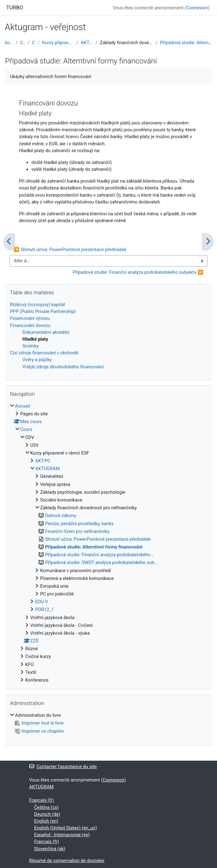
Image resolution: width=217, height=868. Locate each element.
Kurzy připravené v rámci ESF (58, 43)
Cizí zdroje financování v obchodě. (45, 353)
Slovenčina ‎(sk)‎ (50, 849)
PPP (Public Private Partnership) (43, 311)
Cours (23, 43)
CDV (34, 43)
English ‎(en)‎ (46, 821)
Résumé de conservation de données (67, 861)
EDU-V (42, 602)
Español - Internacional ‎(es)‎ (62, 835)
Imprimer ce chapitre (39, 731)
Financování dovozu (30, 325)
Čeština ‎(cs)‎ (47, 807)
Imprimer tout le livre (39, 723)
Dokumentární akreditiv (46, 332)
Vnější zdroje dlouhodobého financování (63, 367)
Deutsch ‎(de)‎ (47, 814)
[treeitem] (108, 543)
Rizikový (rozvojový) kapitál (38, 305)
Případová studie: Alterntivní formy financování (186, 43)
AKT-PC (43, 461)
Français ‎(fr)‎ (42, 800)
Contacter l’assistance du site (63, 767)
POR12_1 (45, 609)
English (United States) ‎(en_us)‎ (66, 828)
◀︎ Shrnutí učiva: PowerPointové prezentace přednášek (70, 250)
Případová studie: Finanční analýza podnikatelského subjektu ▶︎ (138, 272)
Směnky (31, 346)
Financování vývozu (30, 318)
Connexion (197, 8)
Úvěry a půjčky (37, 360)
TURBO (15, 7)
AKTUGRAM (87, 43)
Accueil (9, 43)
